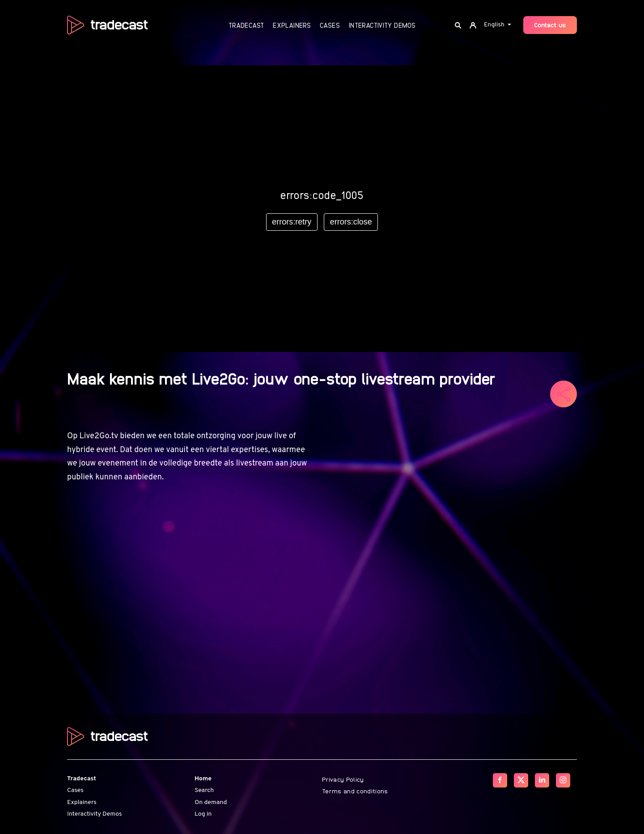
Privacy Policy (343, 779)
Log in (203, 814)
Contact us (550, 25)
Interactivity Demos (382, 25)
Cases (330, 25)
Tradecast (246, 25)
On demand (211, 802)
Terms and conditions (355, 791)
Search (204, 790)
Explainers (292, 25)
